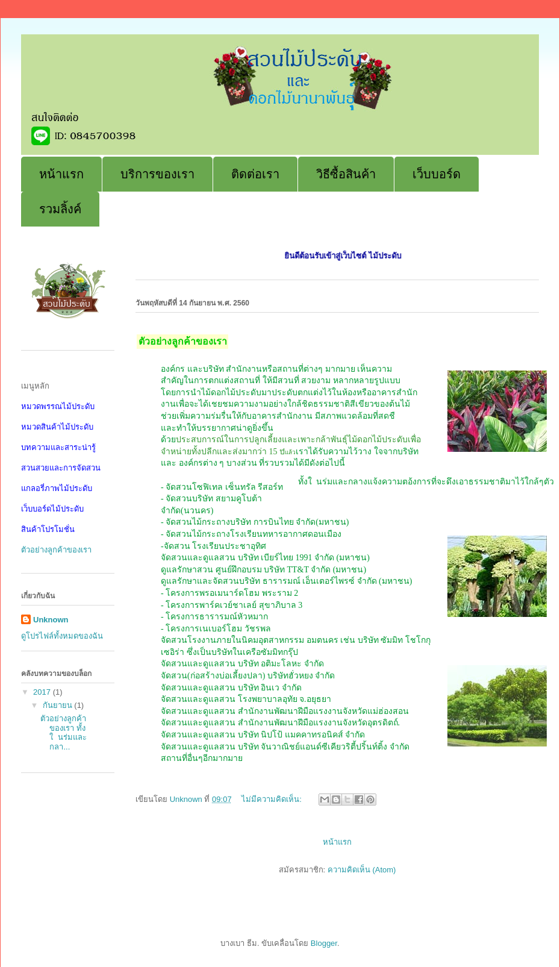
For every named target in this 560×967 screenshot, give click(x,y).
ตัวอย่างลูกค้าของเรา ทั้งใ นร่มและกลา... (63, 733)
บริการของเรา (157, 174)
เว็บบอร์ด (437, 174)
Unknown (51, 620)
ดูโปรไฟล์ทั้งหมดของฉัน (62, 636)
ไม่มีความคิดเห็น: (272, 799)
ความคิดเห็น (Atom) (362, 870)
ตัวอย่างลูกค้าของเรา (56, 550)
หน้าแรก (61, 174)
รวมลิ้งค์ (60, 209)
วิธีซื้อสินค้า (346, 174)
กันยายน (59, 705)
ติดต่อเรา (255, 174)
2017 (43, 692)
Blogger (324, 943)
